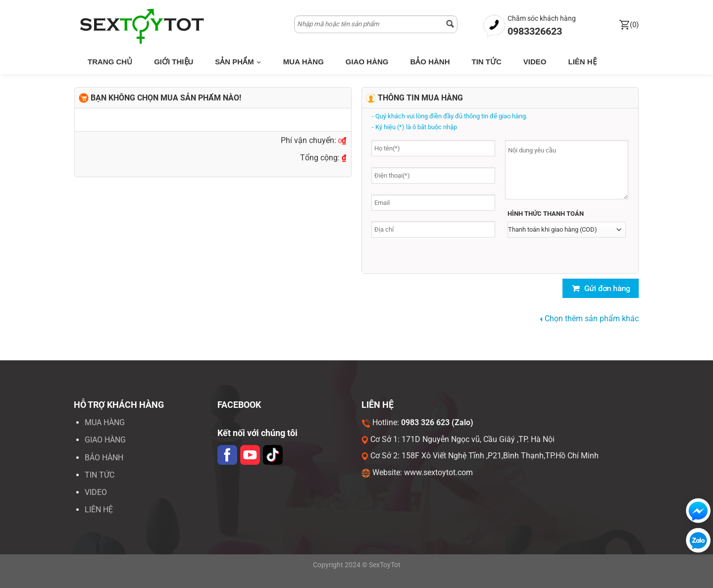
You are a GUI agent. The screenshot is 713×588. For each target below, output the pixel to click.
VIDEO (96, 492)
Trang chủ (110, 62)
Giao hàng (367, 62)
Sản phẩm (238, 62)
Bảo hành (430, 62)
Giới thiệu (174, 62)
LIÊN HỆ (99, 510)
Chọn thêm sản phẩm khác (589, 318)
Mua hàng (304, 62)
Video (535, 62)
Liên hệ (582, 62)
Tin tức (486, 62)
